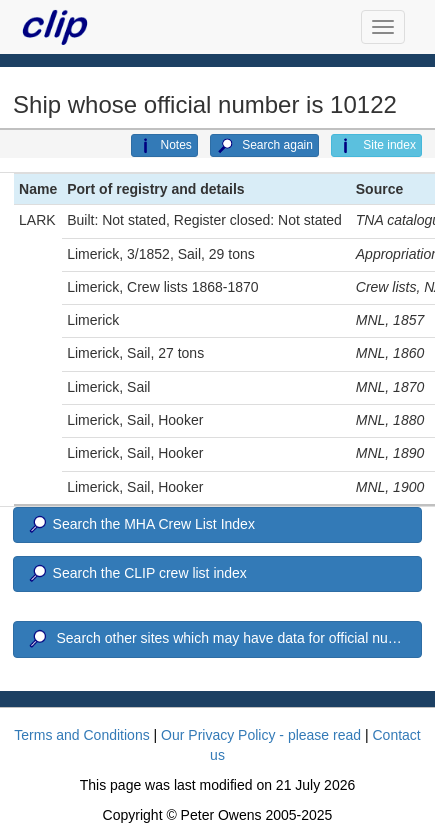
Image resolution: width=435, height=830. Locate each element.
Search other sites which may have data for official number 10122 (224, 639)
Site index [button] (376, 146)
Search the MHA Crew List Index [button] (140, 525)
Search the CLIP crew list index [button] (136, 574)
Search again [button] (264, 146)
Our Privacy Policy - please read (261, 735)
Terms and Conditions (81, 735)
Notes (164, 146)
